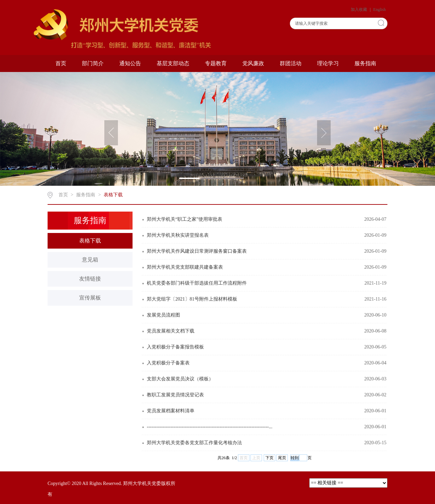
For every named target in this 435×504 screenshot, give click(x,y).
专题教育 (216, 63)
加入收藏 (359, 10)
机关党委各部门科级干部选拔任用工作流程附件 (197, 283)
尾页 (282, 458)
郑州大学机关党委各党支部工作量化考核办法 (194, 443)
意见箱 (90, 260)
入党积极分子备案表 (168, 363)
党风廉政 (253, 63)
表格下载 (113, 195)
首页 (61, 63)
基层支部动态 (173, 63)
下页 (269, 458)
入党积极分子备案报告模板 (175, 347)
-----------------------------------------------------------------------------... (210, 427)
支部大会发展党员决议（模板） (180, 379)
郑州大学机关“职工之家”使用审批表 (185, 219)
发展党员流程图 (163, 315)
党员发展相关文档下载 (171, 331)
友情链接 (90, 279)
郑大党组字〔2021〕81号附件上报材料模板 (192, 299)
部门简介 (93, 63)
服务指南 (365, 63)
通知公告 (130, 63)
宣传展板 (90, 298)
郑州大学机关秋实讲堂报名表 (178, 235)
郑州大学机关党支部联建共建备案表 (185, 267)
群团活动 (291, 63)
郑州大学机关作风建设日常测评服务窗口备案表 (197, 251)
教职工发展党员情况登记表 (175, 395)
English (379, 10)
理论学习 (328, 63)
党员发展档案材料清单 (171, 411)
